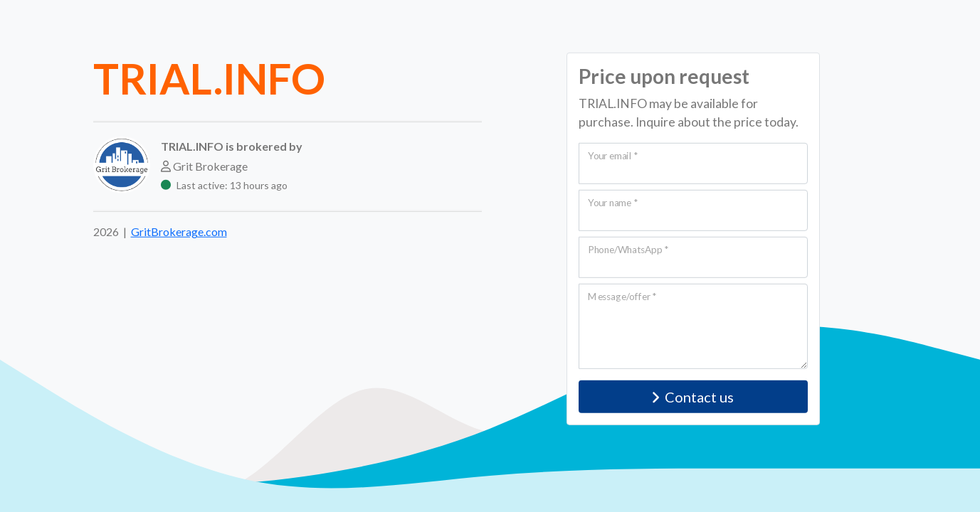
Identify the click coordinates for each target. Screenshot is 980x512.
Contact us (693, 397)
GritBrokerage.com (179, 231)
